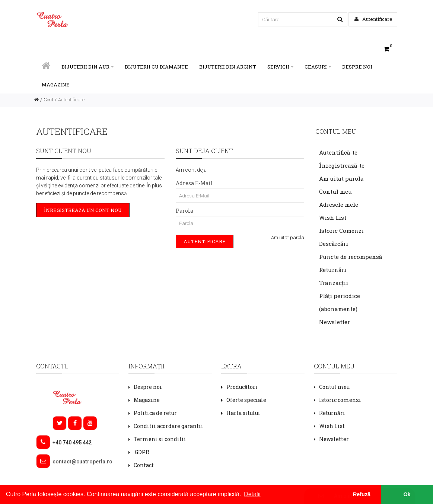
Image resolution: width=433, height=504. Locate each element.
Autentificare (373, 19)
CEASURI (318, 67)
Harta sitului (243, 413)
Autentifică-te (338, 152)
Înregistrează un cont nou (83, 210)
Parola (184, 211)
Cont (48, 100)
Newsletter (335, 322)
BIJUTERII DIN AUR (87, 67)
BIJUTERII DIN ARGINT (228, 67)
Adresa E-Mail (194, 183)
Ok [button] (407, 494)
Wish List (333, 218)
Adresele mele (339, 205)
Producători (242, 387)
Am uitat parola (288, 237)
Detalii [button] (252, 494)
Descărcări (334, 244)
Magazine (56, 85)
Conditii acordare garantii (168, 426)
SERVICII (280, 67)
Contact (144, 465)
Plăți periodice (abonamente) (340, 302)
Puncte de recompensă (351, 257)
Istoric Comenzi (341, 231)
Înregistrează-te (342, 165)
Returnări (333, 270)
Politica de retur (155, 413)
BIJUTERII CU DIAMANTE (156, 67)
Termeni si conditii (160, 439)
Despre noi (357, 67)
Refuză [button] (362, 494)
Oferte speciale (246, 400)
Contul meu (335, 191)
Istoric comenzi (340, 400)
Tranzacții (334, 283)
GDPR (141, 452)
